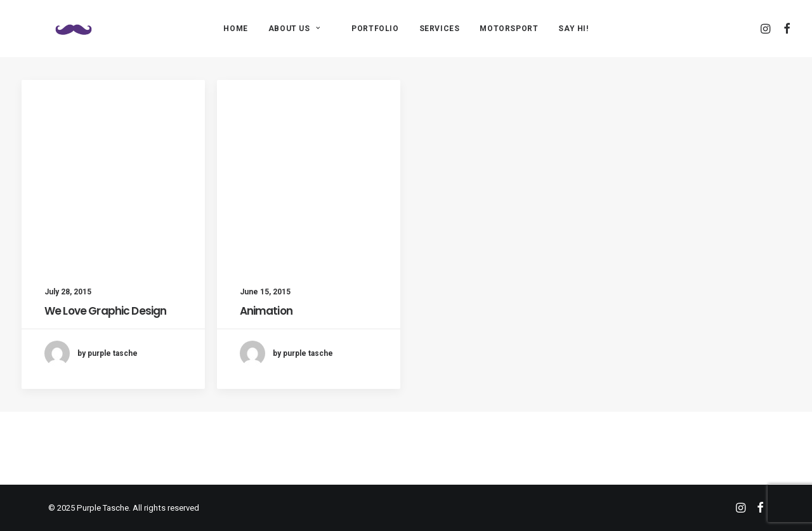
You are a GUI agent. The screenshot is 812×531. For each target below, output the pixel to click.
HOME (235, 29)
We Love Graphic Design (105, 311)
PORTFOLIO (375, 29)
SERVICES (440, 29)
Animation (266, 311)
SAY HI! (573, 29)
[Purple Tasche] (56, 28)
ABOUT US (294, 29)
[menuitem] (235, 28)
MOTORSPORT (509, 29)
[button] (767, 28)
